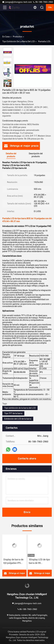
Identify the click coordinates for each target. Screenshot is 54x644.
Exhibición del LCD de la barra (18, 419)
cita (50, 7)
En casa (6, 37)
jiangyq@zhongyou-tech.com (17, 2)
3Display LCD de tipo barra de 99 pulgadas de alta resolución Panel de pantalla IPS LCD (39, 561)
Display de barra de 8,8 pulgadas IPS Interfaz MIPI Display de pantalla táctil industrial (14, 561)
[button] (8, 86)
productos (17, 37)
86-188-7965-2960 (43, 2)
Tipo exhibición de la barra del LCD (19, 41)
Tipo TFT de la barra (13, 413)
